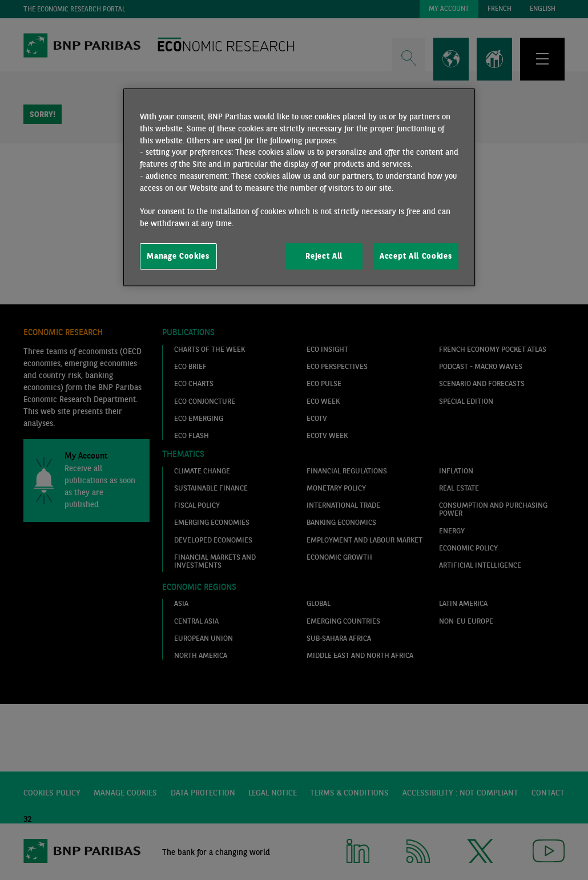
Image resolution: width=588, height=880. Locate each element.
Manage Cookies (178, 256)
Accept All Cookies (416, 256)
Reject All (324, 256)
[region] (299, 187)
